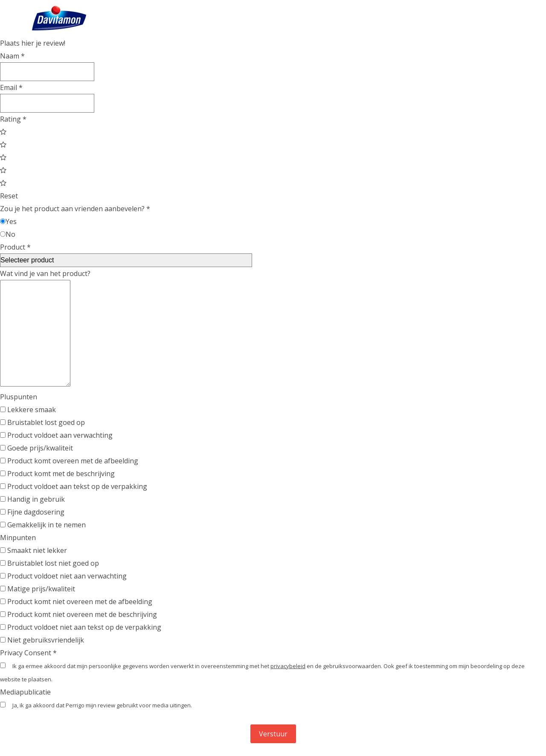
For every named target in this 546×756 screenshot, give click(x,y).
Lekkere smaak (28, 410)
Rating (13, 119)
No (8, 234)
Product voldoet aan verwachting (56, 435)
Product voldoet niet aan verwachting (63, 576)
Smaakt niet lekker (33, 550)
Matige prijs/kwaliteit (38, 589)
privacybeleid (288, 666)
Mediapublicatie (25, 692)
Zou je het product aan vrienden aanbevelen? (75, 209)
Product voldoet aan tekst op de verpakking (74, 486)
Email (11, 87)
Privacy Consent (28, 653)
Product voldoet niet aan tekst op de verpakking (81, 627)
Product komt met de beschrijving (57, 474)
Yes (8, 221)
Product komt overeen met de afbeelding (69, 461)
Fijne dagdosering (32, 512)
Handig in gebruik (32, 499)
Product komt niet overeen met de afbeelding (76, 602)
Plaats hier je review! (33, 43)
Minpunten (18, 538)
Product (15, 247)
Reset (9, 196)
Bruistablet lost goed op (42, 422)
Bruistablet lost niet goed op (49, 563)
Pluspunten (19, 397)
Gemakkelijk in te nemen (43, 525)
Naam (12, 56)
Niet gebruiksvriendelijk (42, 640)
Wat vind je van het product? (45, 273)
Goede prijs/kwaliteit (36, 448)
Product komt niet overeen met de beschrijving (78, 614)
